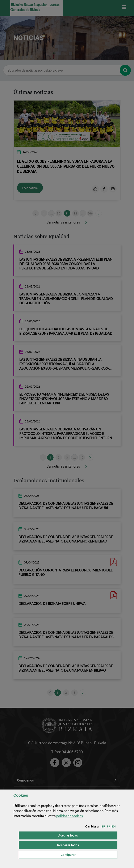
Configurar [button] (89, 854)
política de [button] (70, 816)
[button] (103, 827)
